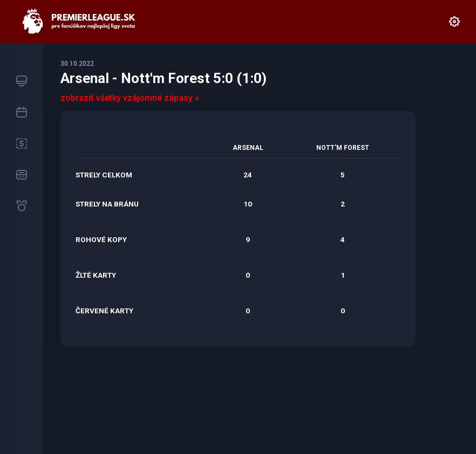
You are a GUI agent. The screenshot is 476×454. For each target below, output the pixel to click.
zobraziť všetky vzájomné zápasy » (130, 98)
